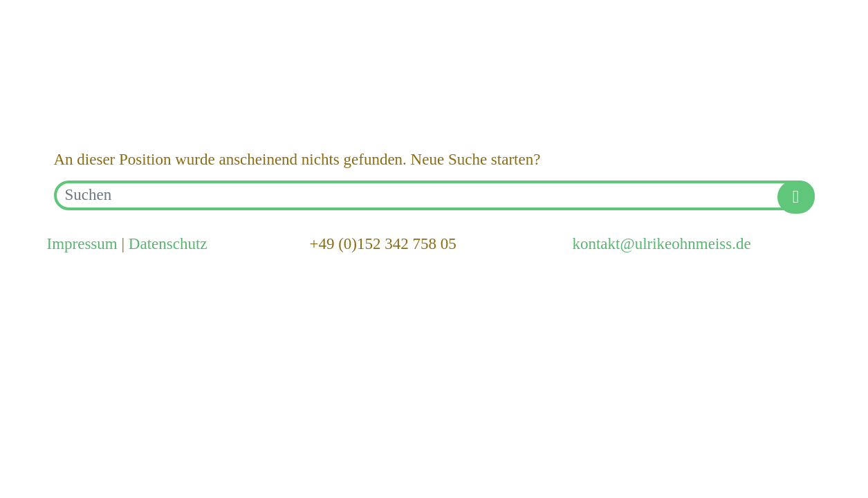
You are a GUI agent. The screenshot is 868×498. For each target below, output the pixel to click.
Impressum (82, 244)
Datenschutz (168, 244)
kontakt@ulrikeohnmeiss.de (661, 244)
